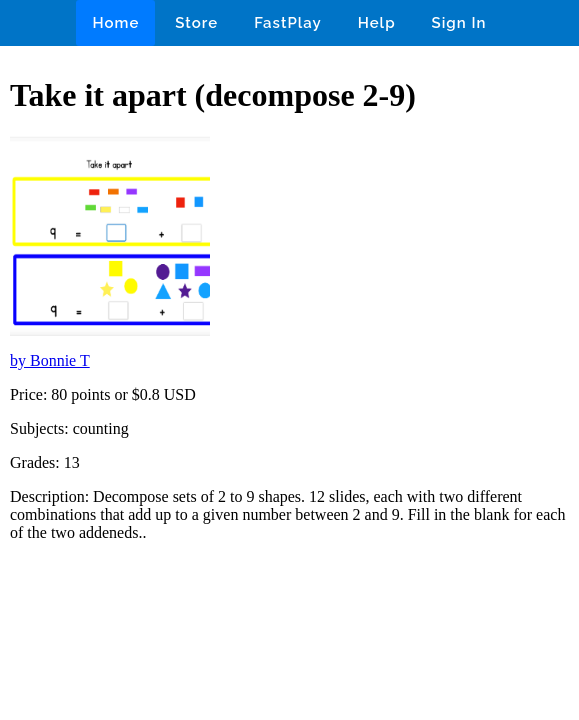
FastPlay (288, 23)
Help (377, 23)
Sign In (459, 23)
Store (196, 23)
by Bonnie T (50, 360)
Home (115, 23)
